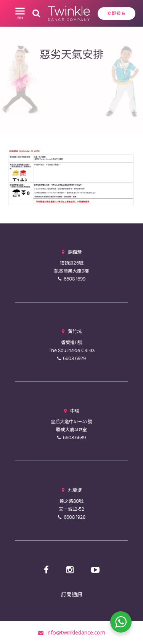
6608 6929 (74, 358)
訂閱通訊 (72, 594)
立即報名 (116, 13)
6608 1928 (75, 517)
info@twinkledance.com (72, 632)
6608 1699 (75, 279)
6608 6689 (74, 438)
